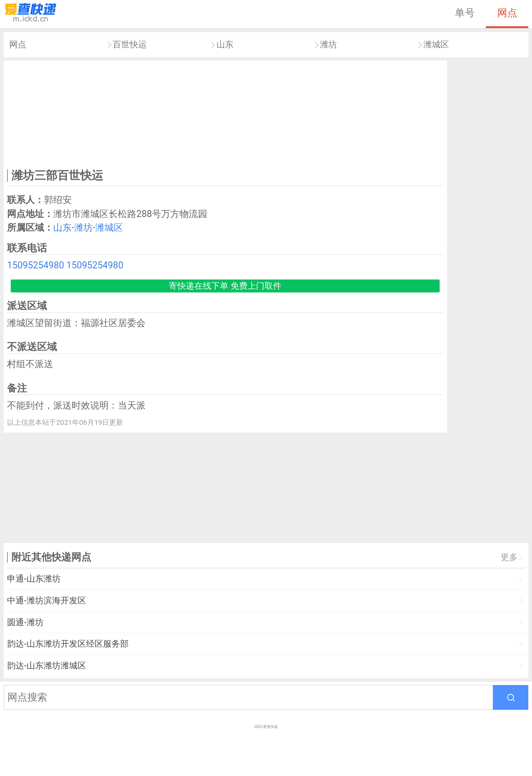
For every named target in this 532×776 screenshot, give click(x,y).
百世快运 (130, 45)
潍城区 (436, 45)
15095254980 (35, 265)
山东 (225, 45)
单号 (465, 13)
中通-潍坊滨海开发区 (46, 601)
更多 (509, 557)
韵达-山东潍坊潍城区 (46, 666)
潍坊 (328, 45)
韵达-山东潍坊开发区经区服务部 (68, 644)
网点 (507, 13)
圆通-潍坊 (25, 622)
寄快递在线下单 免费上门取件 (225, 286)
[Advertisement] (225, 113)
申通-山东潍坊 (34, 579)
